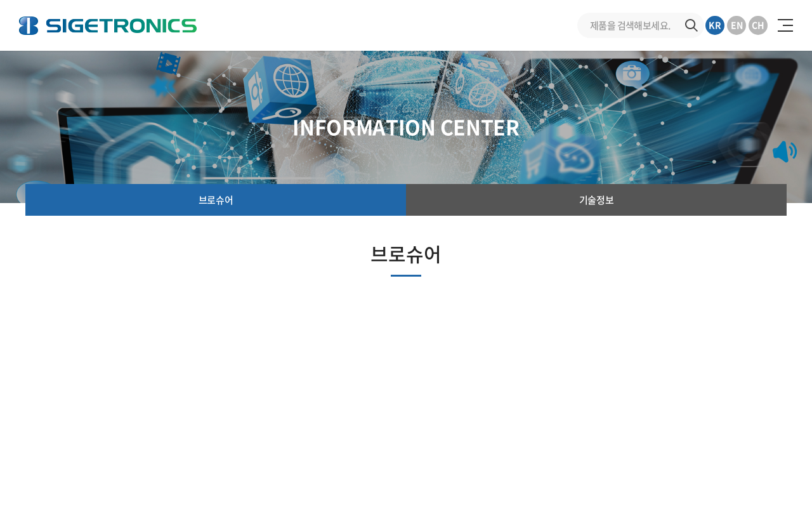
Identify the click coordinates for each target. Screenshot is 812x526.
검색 (691, 25)
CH (758, 25)
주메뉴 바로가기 (0, 0)
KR (715, 25)
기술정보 (596, 200)
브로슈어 (216, 200)
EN (737, 25)
